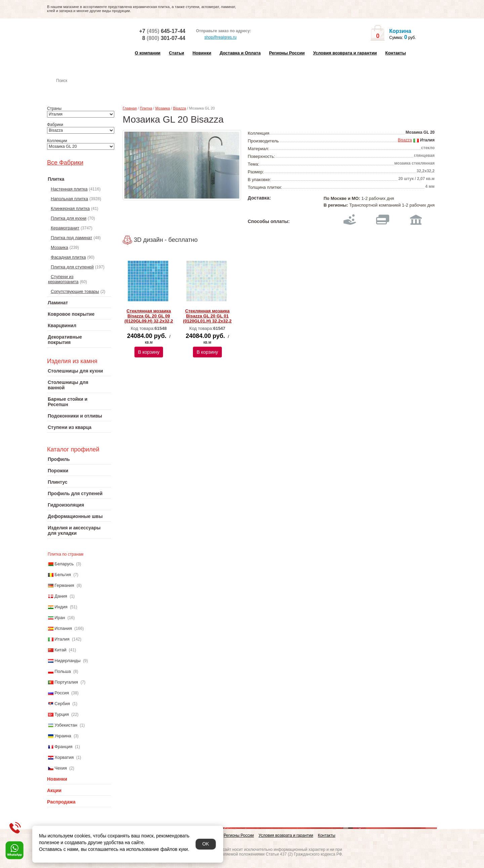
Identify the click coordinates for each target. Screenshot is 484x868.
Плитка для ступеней (72, 267)
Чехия (61, 768)
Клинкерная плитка (70, 208)
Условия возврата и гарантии (345, 53)
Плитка (146, 108)
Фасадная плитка (68, 257)
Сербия (62, 704)
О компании (148, 53)
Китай (60, 650)
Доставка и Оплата (240, 53)
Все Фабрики (65, 163)
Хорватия (64, 757)
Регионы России (287, 53)
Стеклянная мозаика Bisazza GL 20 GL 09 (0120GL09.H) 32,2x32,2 (149, 316)
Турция (62, 714)
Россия (62, 693)
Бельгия (63, 575)
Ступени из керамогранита (63, 279)
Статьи (176, 53)
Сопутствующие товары (75, 291)
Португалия (66, 682)
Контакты (395, 53)
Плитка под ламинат (71, 238)
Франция (63, 747)
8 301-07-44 (164, 38)
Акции (54, 790)
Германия (64, 585)
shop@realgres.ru (216, 38)
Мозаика (59, 247)
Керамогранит (65, 228)
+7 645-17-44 (162, 31)
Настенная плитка (86, 90)
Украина (63, 736)
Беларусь (64, 564)
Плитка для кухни (69, 218)
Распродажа (61, 802)
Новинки (202, 53)
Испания (63, 628)
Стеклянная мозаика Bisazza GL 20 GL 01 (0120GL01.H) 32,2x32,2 (208, 316)
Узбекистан (66, 725)
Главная (130, 108)
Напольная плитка (69, 199)
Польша (63, 671)
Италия (62, 639)
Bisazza (180, 108)
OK (206, 844)
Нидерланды (67, 661)
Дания (61, 596)
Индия (61, 607)
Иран (60, 618)
